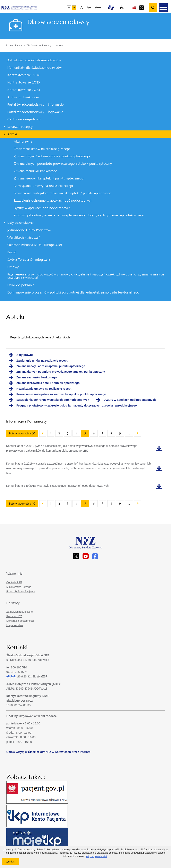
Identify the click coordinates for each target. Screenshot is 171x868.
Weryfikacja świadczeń (24, 237)
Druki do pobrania (21, 285)
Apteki (12, 134)
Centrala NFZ (14, 582)
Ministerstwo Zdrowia (19, 587)
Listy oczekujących (21, 223)
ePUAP (11, 676)
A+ (89, 7)
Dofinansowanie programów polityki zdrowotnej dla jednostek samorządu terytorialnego (73, 292)
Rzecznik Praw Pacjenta (21, 591)
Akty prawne (23, 141)
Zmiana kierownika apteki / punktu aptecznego (49, 178)
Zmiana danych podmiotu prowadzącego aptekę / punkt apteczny (63, 164)
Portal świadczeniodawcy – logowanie (35, 112)
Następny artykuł (137, 433)
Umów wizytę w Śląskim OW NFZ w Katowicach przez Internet (48, 752)
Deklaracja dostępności (20, 621)
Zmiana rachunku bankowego (36, 171)
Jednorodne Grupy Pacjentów (29, 230)
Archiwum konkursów (23, 97)
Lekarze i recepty (20, 127)
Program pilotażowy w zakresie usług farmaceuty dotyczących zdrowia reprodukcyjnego (79, 215)
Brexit (12, 252)
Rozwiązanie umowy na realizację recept (44, 186)
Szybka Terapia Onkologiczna (29, 260)
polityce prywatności (96, 856)
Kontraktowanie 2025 (24, 82)
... (129, 433)
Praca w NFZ (14, 616)
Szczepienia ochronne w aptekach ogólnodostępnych (53, 200)
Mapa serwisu (15, 625)
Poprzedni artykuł (43, 433)
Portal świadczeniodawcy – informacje (36, 105)
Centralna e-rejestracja (24, 119)
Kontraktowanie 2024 (24, 90)
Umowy (13, 267)
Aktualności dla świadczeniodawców (34, 60)
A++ (98, 7)
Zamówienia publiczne (20, 612)
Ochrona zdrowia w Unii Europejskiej (35, 245)
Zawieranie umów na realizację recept (42, 149)
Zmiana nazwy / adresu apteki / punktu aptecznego (52, 156)
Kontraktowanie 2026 (24, 75)
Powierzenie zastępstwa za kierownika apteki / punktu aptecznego (63, 193)
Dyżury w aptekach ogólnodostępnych (42, 208)
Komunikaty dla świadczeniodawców (35, 68)
